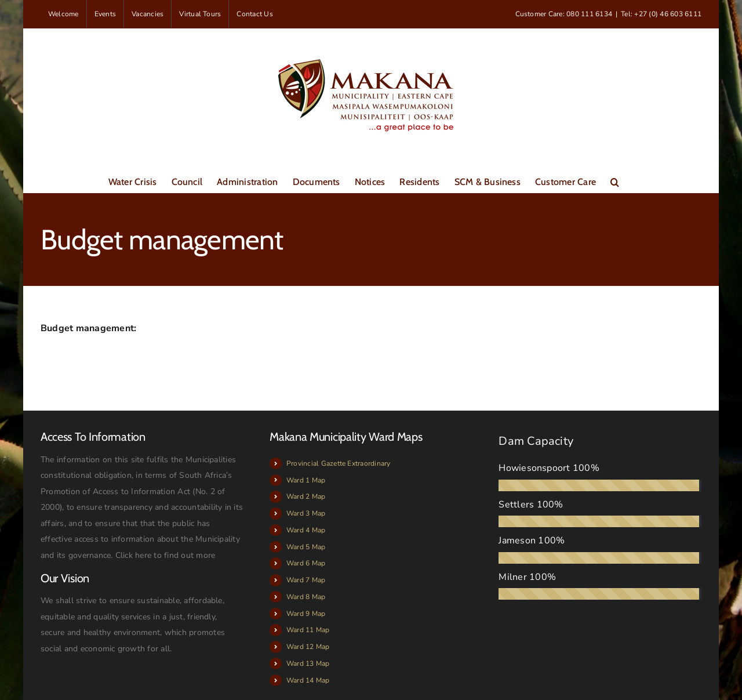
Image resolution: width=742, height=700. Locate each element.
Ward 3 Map (306, 513)
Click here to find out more (165, 555)
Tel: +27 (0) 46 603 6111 (661, 14)
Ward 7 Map (306, 580)
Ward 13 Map (308, 663)
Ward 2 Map (306, 496)
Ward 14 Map (308, 680)
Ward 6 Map (306, 563)
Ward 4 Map (306, 530)
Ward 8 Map (306, 597)
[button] (615, 181)
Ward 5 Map (306, 547)
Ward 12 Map (308, 647)
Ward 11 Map (308, 630)
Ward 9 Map (306, 614)
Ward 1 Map (306, 480)
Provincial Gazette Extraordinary (339, 463)
